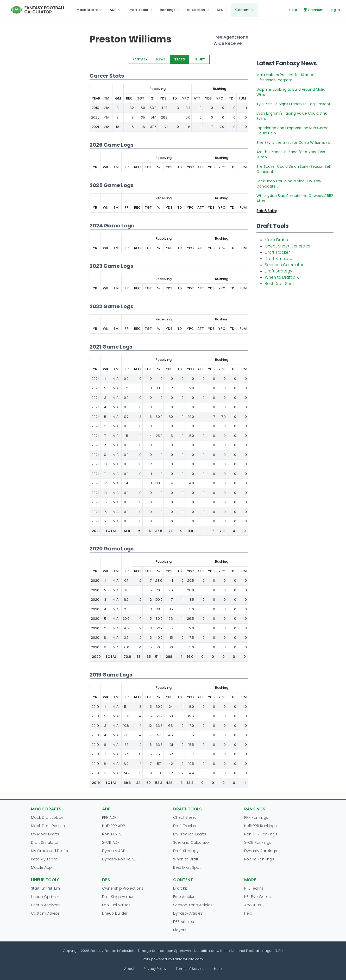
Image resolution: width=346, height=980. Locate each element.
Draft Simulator (279, 259)
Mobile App (41, 867)
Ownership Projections (123, 888)
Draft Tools (138, 10)
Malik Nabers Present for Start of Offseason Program (286, 77)
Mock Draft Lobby (47, 817)
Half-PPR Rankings (260, 826)
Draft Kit (180, 888)
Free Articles (184, 897)
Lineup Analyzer (45, 905)
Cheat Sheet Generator (288, 246)
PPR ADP (109, 817)
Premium (313, 10)
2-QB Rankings (258, 842)
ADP (113, 10)
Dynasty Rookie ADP (120, 859)
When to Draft (186, 859)
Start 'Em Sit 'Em (45, 888)
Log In (335, 10)
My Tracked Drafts (190, 834)
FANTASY (140, 59)
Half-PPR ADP (114, 826)
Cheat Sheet (185, 817)
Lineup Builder (115, 913)
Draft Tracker (277, 252)
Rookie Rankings (259, 859)
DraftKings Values (118, 897)
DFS (220, 10)
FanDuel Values (116, 905)
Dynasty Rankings (261, 851)
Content (242, 10)
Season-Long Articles (193, 905)
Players (180, 930)
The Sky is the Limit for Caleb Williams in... (294, 142)
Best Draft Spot (279, 284)
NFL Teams (254, 888)
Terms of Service (190, 969)
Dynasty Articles (188, 913)
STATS (180, 59)
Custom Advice (45, 913)
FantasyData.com (188, 959)
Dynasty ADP (114, 851)
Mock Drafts (87, 10)
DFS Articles (184, 922)
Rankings (168, 10)
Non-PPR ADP (114, 834)
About (129, 969)
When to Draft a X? (283, 277)
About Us (253, 905)
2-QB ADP (111, 842)
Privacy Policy (155, 969)
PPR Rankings (256, 817)
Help (293, 10)
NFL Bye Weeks (257, 897)
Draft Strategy (278, 271)
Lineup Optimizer (46, 897)
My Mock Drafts (45, 834)
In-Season (196, 10)
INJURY (199, 59)
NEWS (161, 59)
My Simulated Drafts (49, 851)
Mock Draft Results (48, 826)
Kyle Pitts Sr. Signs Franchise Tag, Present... (295, 104)
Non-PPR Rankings (261, 834)
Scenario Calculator (284, 265)
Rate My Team (44, 859)
